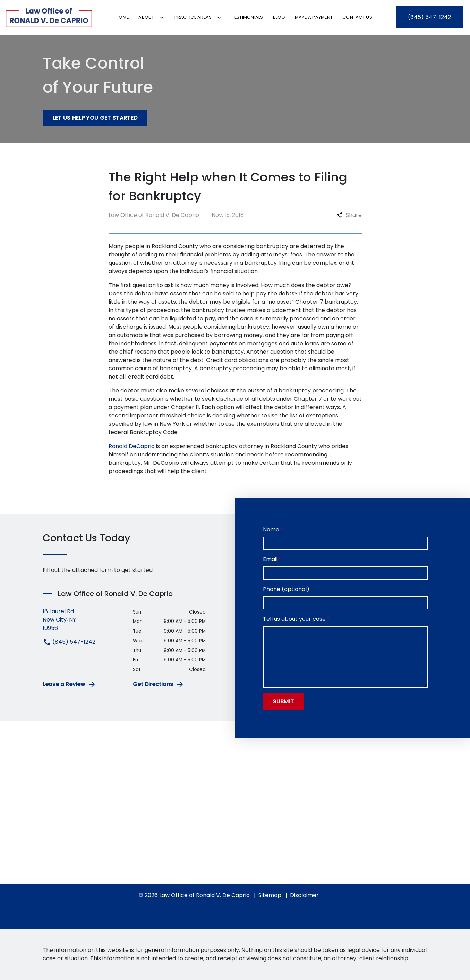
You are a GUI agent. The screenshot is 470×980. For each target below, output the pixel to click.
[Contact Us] (357, 17)
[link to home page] (49, 17)
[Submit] (284, 702)
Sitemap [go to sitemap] (270, 895)
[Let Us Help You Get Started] (95, 118)
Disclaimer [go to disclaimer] (304, 895)
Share (349, 215)
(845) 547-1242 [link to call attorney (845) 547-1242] (69, 642)
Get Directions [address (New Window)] (159, 684)
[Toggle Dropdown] (162, 18)
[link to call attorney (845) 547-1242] (429, 17)
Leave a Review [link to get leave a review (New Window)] (69, 684)
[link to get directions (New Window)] (83, 620)
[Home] (122, 17)
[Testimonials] (248, 17)
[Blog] (279, 17)
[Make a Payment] (314, 17)
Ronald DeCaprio (132, 446)
